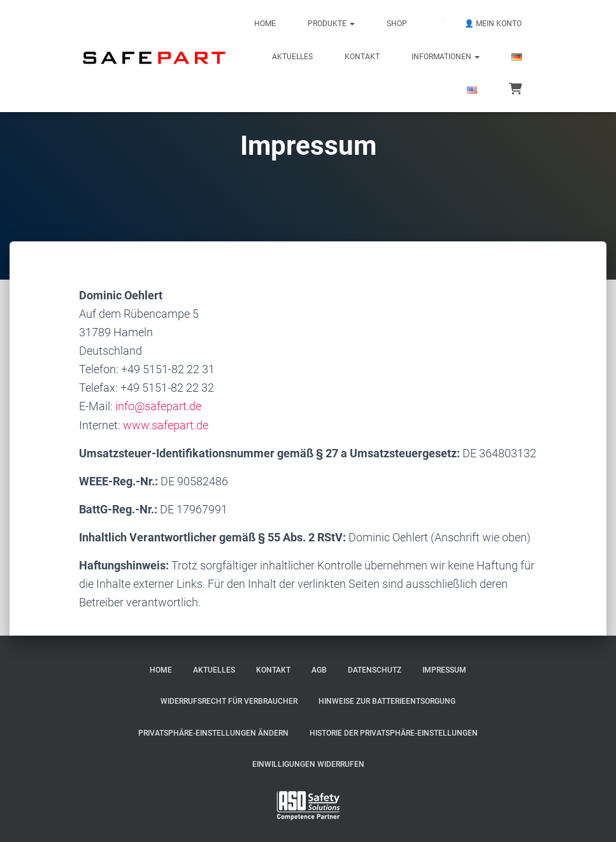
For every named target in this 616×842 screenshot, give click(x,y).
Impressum (444, 670)
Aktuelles (292, 57)
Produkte (331, 24)
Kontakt (362, 57)
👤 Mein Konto (493, 24)
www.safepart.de (166, 425)
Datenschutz (375, 670)
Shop (397, 24)
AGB (319, 670)
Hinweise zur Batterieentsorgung (387, 701)
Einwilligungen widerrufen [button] (308, 764)
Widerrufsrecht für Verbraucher (229, 701)
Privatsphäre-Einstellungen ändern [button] (213, 733)
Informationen (446, 57)
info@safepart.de (158, 406)
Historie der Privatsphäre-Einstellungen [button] (394, 733)
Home (265, 24)
